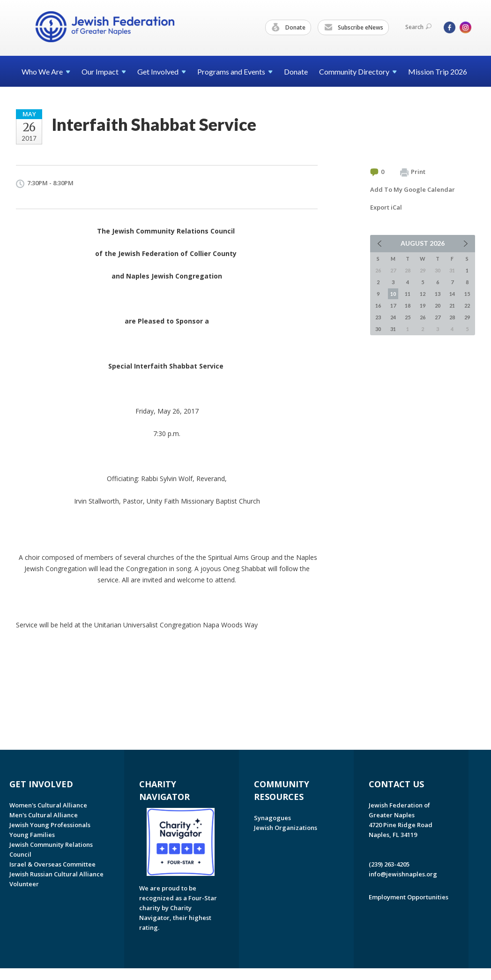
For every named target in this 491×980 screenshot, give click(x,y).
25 (408, 317)
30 (378, 329)
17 (393, 305)
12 (423, 294)
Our (104, 72)
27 (438, 317)
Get (162, 72)
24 (393, 317)
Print (413, 172)
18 (408, 305)
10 (393, 294)
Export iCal (386, 207)
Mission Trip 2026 (438, 72)
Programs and (235, 72)
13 (438, 294)
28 (452, 317)
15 (467, 294)
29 (467, 317)
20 (438, 305)
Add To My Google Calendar (413, 189)
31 (393, 329)
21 (452, 305)
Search (418, 27)
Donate (289, 28)
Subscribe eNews (354, 28)
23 (378, 317)
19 (423, 305)
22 (467, 305)
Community (358, 72)
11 (408, 294)
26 (423, 317)
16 (378, 305)
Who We (46, 72)
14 (452, 294)
